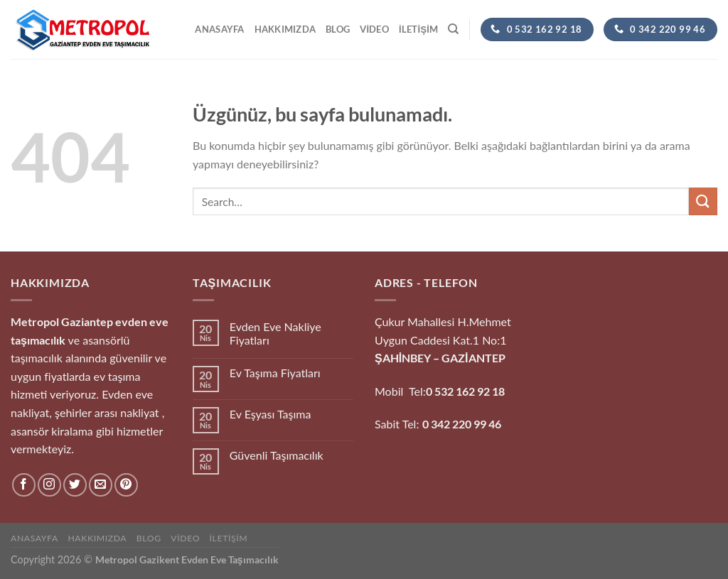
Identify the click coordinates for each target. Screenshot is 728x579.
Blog (338, 29)
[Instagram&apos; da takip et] (49, 485)
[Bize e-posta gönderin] (101, 485)
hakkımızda (285, 29)
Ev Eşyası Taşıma (271, 414)
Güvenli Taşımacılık (277, 455)
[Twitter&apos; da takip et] (75, 485)
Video (374, 29)
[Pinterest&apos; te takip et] (126, 485)
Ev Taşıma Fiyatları (275, 373)
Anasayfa (219, 29)
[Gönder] (703, 201)
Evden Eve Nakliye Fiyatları (275, 333)
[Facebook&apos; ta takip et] (24, 485)
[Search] (453, 29)
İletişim (418, 29)
